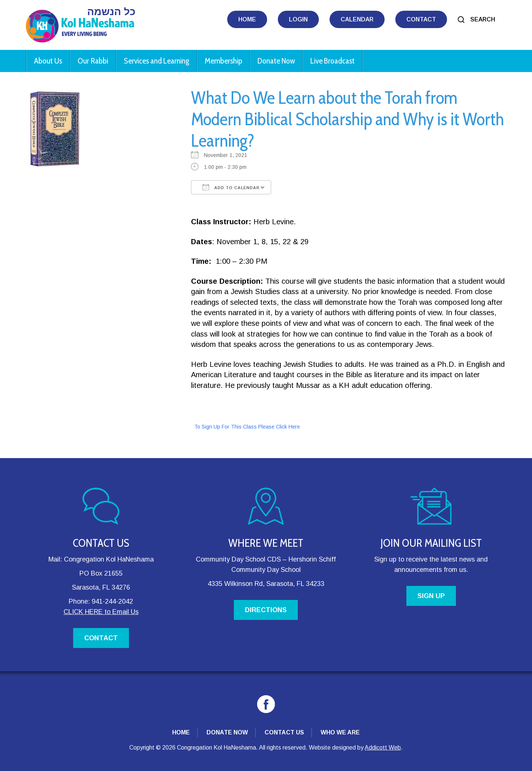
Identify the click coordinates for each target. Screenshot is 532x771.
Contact (421, 19)
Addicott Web (383, 748)
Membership (223, 61)
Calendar (357, 19)
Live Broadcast (332, 61)
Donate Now (276, 61)
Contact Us (284, 732)
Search (483, 19)
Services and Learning (156, 61)
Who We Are (340, 732)
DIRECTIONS (266, 610)
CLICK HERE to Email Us (101, 612)
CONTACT (101, 638)
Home (247, 19)
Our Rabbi (93, 61)
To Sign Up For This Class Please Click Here (247, 427)
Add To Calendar (231, 187)
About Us (48, 61)
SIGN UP (431, 596)
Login (298, 19)
